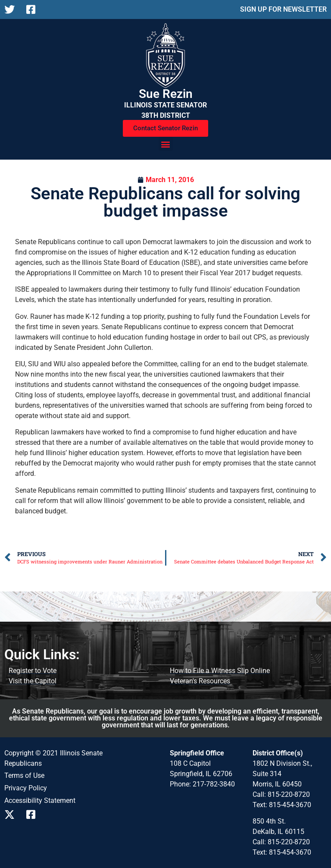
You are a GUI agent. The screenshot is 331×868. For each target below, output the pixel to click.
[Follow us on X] (12, 9)
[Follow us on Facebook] (34, 9)
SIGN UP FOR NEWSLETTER (283, 9)
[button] (166, 144)
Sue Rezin (166, 94)
